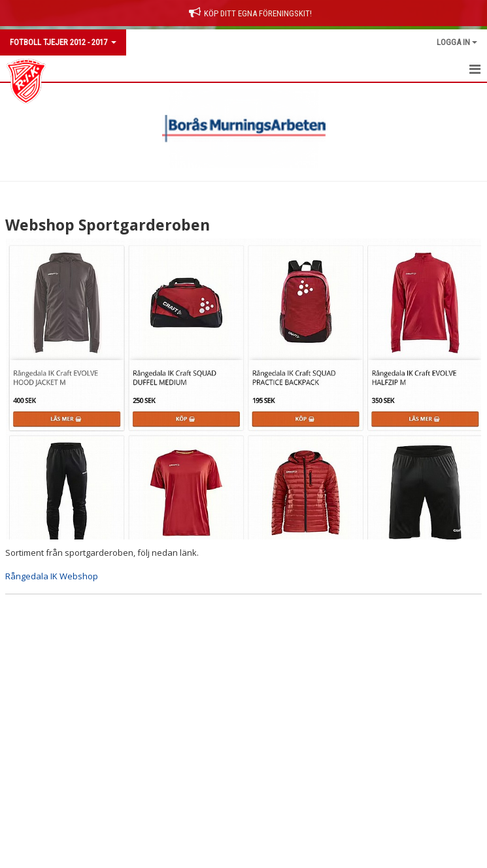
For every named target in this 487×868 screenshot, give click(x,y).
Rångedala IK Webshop (52, 576)
